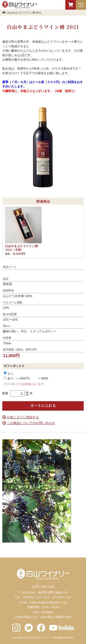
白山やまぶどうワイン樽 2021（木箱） (21, 248)
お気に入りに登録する (23, 417)
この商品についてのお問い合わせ (31, 423)
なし (12, 373)
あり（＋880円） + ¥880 (26, 378)
